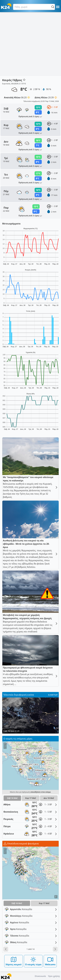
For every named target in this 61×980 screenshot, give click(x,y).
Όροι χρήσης (54, 976)
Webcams (50, 961)
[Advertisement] (31, 44)
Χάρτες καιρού (14, 961)
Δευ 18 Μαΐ (49, 798)
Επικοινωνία (40, 976)
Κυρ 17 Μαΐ (31, 798)
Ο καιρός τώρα (33, 961)
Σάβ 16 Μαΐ (12, 798)
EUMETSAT (53, 695)
